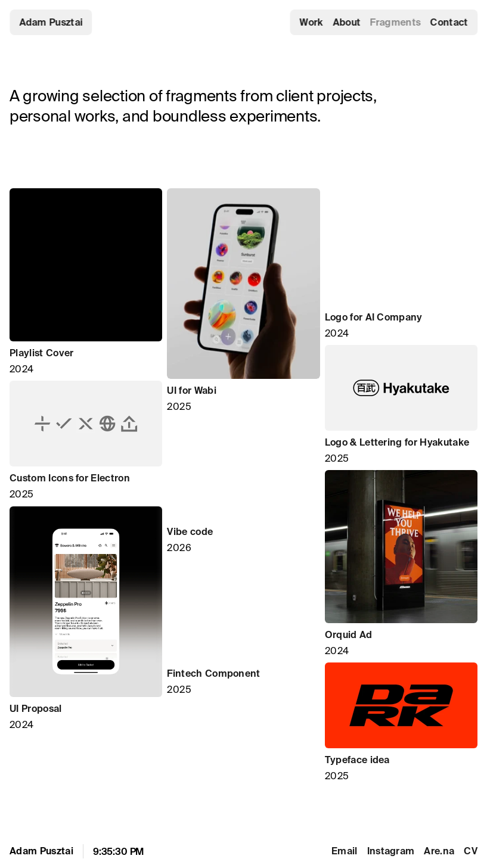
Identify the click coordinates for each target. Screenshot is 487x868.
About (347, 22)
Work (311, 22)
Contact (449, 22)
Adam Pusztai (51, 22)
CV (471, 851)
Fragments (396, 22)
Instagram (391, 851)
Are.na (439, 851)
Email (345, 851)
